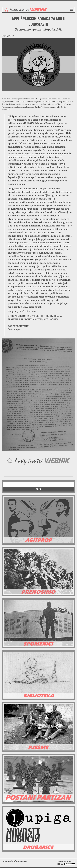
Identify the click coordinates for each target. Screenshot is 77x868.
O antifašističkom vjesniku (15, 861)
